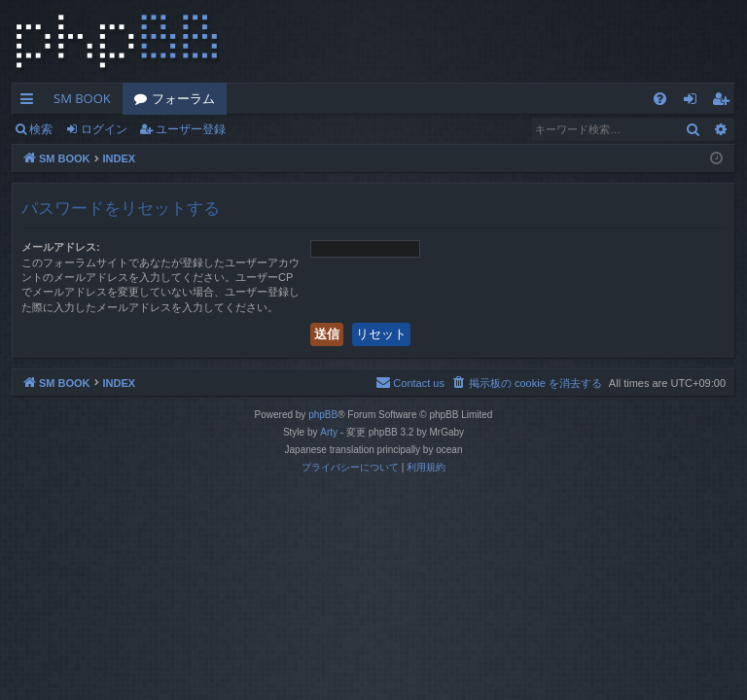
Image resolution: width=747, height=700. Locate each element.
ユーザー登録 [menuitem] (725, 102)
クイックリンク (31, 102)
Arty (329, 432)
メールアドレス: (61, 247)
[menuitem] (660, 99)
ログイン (104, 129)
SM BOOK (82, 98)
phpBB (323, 415)
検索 (41, 129)
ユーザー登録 (191, 129)
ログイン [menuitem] (695, 102)
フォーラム (183, 98)
